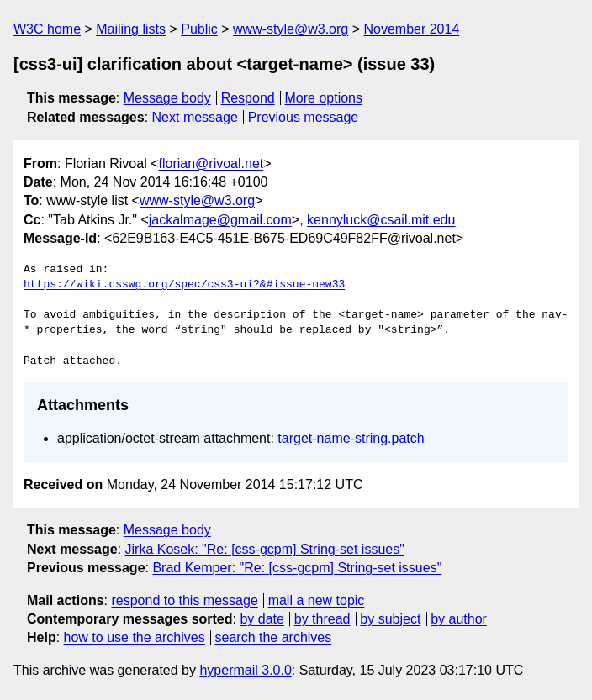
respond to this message (184, 600)
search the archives (274, 637)
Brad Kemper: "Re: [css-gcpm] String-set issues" (297, 568)
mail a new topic (317, 600)
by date (262, 619)
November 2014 (411, 29)
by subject (390, 619)
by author (459, 619)
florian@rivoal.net (211, 163)
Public (199, 29)
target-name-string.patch (351, 438)
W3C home (47, 29)
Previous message (304, 117)
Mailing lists (131, 29)
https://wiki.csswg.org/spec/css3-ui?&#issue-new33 (184, 285)
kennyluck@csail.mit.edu (381, 220)
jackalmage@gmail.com (220, 220)
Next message (195, 117)
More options (324, 98)
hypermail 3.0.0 (245, 670)
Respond (248, 98)
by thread (322, 619)
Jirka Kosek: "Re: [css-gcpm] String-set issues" (265, 549)
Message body (167, 98)
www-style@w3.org (291, 29)
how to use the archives (135, 637)
